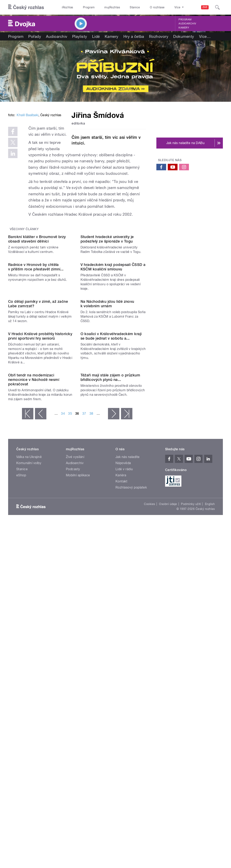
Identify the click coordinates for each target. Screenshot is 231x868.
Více (205, 36)
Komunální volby (29, 691)
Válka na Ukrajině (29, 685)
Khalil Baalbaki (27, 170)
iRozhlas (68, 7)
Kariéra (121, 703)
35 (70, 641)
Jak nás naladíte (128, 685)
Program (89, 7)
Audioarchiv (187, 24)
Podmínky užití (191, 732)
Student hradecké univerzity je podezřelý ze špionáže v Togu (107, 319)
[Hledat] (217, 7)
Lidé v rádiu (124, 697)
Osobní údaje (168, 732)
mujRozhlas (112, 7)
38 (91, 641)
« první (28, 642)
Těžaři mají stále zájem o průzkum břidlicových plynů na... (110, 605)
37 (84, 641)
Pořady (35, 36)
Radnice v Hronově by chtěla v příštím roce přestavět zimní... (36, 384)
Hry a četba (134, 36)
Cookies (149, 732)
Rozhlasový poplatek (131, 715)
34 (63, 641)
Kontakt (121, 709)
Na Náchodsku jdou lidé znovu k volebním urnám (107, 458)
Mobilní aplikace (78, 703)
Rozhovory (159, 36)
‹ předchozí (41, 642)
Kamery (184, 28)
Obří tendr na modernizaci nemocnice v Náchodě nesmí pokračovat (34, 607)
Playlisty (80, 36)
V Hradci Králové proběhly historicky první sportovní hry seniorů (40, 527)
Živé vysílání (75, 685)
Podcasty (73, 697)
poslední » (127, 642)
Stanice (135, 7)
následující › (114, 642)
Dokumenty (184, 36)
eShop (21, 703)
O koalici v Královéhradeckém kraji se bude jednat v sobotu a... (111, 527)
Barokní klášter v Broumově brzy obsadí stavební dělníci (37, 319)
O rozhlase (157, 7)
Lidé (96, 36)
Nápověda (123, 691)
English (210, 732)
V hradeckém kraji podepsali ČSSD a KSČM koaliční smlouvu (113, 384)
